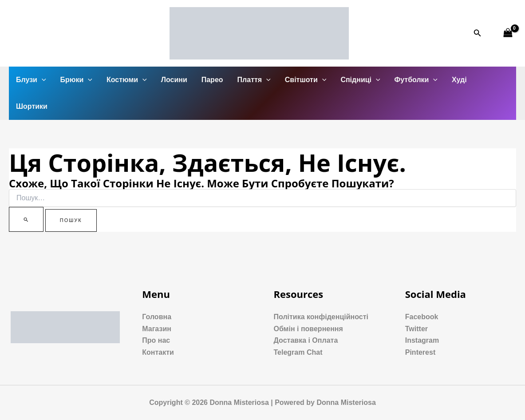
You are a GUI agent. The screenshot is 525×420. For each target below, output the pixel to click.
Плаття (254, 80)
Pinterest (420, 352)
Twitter (416, 329)
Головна (157, 317)
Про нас (156, 340)
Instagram (422, 340)
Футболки (416, 80)
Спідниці (360, 80)
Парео (212, 80)
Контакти (158, 352)
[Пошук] (26, 219)
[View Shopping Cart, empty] (508, 33)
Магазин (157, 329)
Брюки (76, 80)
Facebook (422, 317)
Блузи (31, 80)
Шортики (32, 106)
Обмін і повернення (308, 329)
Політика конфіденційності (321, 317)
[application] (42, 80)
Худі (459, 80)
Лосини (174, 80)
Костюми (127, 80)
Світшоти (306, 80)
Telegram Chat (298, 352)
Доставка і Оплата (306, 340)
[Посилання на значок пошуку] (478, 33)
